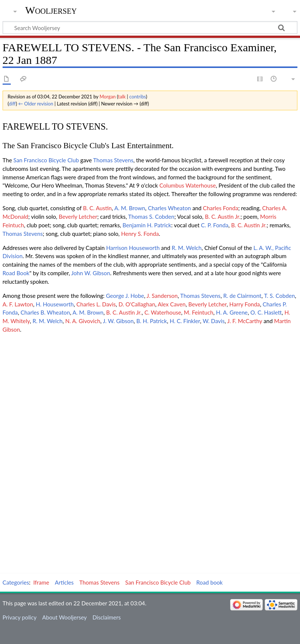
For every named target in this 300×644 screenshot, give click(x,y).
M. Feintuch (199, 312)
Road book (209, 582)
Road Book (16, 273)
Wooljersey (51, 10)
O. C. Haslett (266, 312)
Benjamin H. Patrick (147, 225)
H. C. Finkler (185, 321)
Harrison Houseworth (133, 248)
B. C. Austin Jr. (223, 217)
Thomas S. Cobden (151, 217)
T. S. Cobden (279, 296)
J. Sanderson (162, 296)
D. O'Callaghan (137, 304)
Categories (16, 582)
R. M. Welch (187, 248)
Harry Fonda (245, 304)
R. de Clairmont (242, 296)
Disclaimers (107, 617)
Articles (64, 582)
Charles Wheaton (170, 208)
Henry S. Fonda (140, 234)
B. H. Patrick (152, 321)
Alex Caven (172, 304)
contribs (138, 97)
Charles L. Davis (96, 304)
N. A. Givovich (83, 321)
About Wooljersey (64, 617)
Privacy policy (20, 617)
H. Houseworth (55, 304)
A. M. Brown (130, 208)
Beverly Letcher (78, 217)
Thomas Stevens (113, 160)
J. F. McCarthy (245, 321)
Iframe (41, 582)
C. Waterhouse (163, 312)
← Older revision (36, 104)
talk (122, 97)
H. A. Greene (232, 312)
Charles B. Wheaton (45, 312)
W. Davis (214, 321)
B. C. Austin (97, 208)
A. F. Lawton (18, 304)
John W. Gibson (91, 273)
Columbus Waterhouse (188, 185)
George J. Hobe (125, 296)
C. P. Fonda (215, 225)
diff (12, 104)
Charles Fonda (221, 208)
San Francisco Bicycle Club (46, 160)
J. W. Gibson (118, 321)
